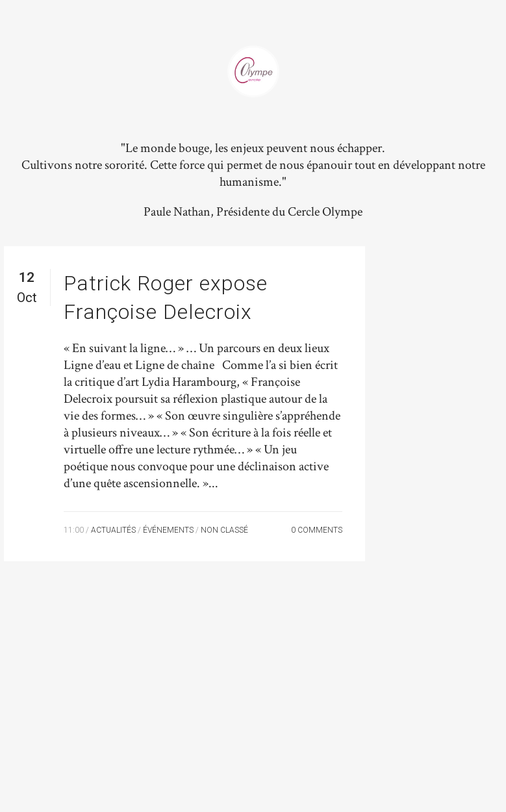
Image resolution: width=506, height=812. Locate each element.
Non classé (224, 530)
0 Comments (317, 530)
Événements (168, 530)
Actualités (113, 530)
